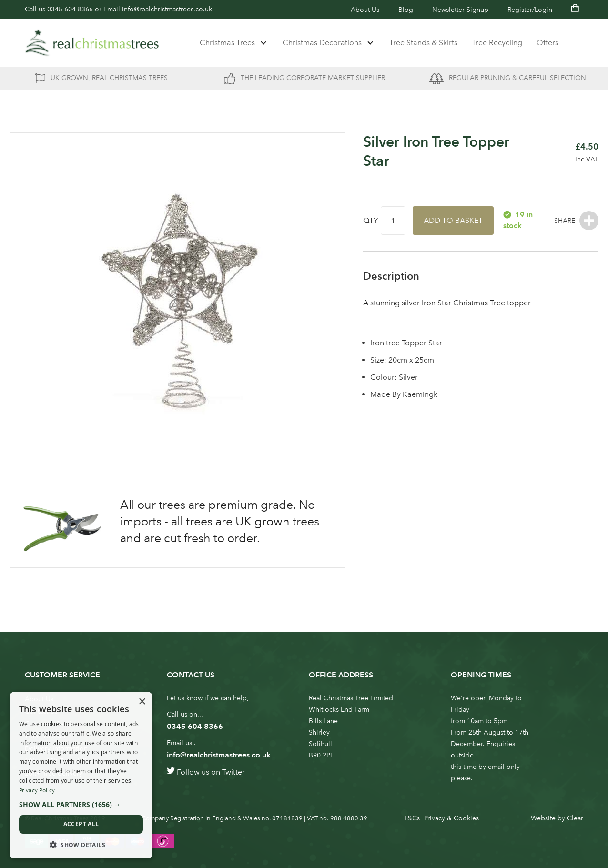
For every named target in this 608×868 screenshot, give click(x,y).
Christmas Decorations (322, 43)
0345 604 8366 (70, 9)
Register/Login (530, 10)
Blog (406, 10)
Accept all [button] (81, 824)
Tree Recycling (497, 43)
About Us (365, 10)
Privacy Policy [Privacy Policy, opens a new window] (37, 790)
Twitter (233, 772)
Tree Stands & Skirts (423, 43)
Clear (575, 818)
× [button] (142, 702)
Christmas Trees (227, 43)
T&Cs (412, 818)
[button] (81, 805)
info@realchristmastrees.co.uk (167, 9)
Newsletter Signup (460, 10)
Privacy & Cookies (451, 818)
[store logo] (92, 43)
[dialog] (81, 775)
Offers (547, 43)
